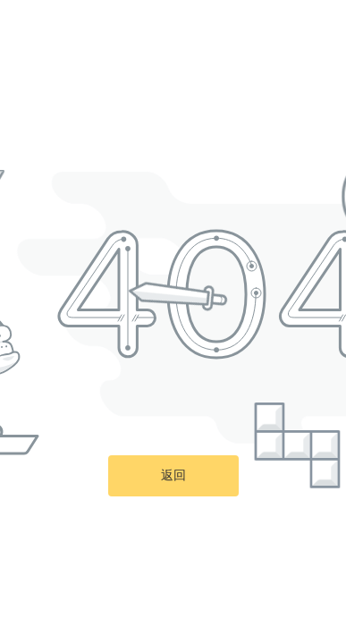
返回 (173, 475)
